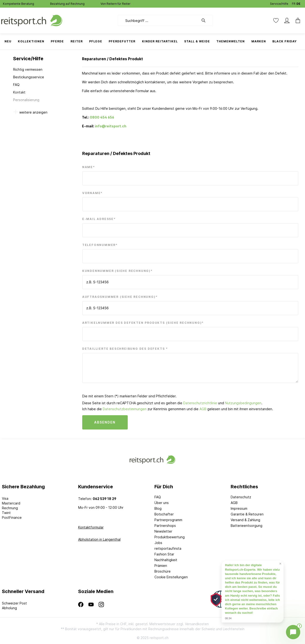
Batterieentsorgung (247, 526)
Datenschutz (241, 497)
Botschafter (164, 514)
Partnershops (165, 526)
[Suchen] (206, 20)
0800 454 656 (102, 117)
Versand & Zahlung (245, 520)
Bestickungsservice (29, 77)
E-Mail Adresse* (99, 219)
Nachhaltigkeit (166, 560)
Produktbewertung (170, 537)
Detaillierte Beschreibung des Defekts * (125, 349)
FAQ (16, 85)
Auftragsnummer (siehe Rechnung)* (120, 297)
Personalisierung (26, 100)
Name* (89, 167)
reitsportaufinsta (168, 548)
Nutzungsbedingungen (243, 403)
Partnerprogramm (168, 520)
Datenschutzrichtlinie (200, 403)
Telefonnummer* (100, 245)
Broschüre (163, 571)
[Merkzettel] (276, 20)
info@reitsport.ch (111, 126)
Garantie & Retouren (247, 514)
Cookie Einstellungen (171, 577)
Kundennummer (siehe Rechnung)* (117, 271)
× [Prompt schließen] (280, 564)
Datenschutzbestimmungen (125, 409)
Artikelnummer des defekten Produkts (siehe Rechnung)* (143, 323)
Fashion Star (164, 554)
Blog (158, 508)
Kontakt (19, 92)
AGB (203, 409)
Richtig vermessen (28, 69)
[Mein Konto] (287, 20)
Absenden (105, 422)
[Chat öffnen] (293, 632)
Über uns (162, 503)
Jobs (158, 543)
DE (298, 3)
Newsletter (163, 531)
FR (294, 3)
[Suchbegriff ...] (158, 20)
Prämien (161, 566)
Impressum (239, 508)
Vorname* (92, 193)
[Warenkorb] (298, 20)
